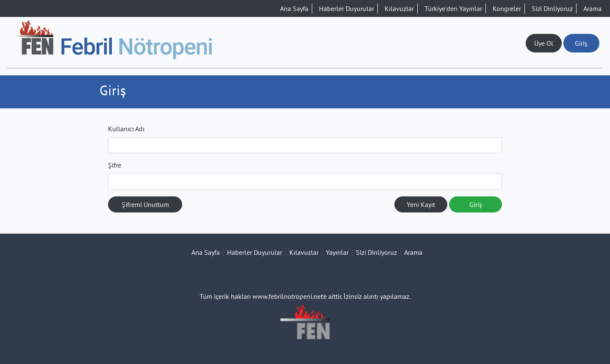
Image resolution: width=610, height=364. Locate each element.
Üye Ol (544, 43)
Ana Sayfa (294, 8)
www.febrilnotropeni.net (288, 296)
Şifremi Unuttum (145, 204)
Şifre (115, 165)
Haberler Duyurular (347, 8)
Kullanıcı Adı (126, 129)
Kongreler (507, 8)
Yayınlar (337, 252)
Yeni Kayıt (421, 204)
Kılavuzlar (399, 8)
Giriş (581, 43)
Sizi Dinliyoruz (552, 8)
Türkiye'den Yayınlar (453, 8)
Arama (592, 8)
